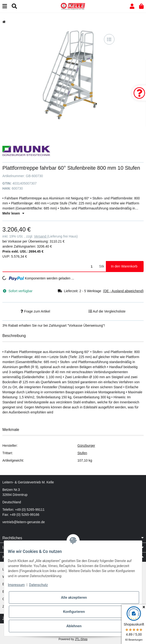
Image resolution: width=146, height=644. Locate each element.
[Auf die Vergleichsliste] (109, 39)
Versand (41, 236)
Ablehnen (74, 626)
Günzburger (86, 446)
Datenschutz (38, 585)
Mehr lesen (13, 213)
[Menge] (50, 266)
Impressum (16, 585)
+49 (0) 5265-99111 (30, 510)
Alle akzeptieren (74, 598)
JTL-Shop (81, 639)
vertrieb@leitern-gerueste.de (24, 522)
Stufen (82, 453)
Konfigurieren (74, 612)
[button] (132, 6)
